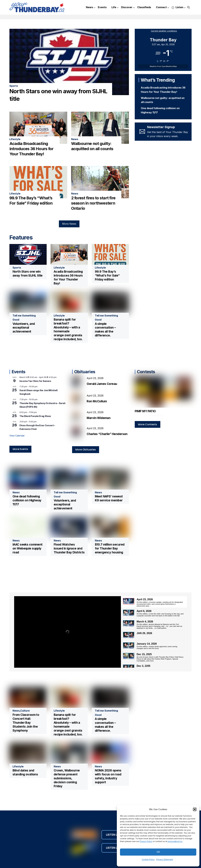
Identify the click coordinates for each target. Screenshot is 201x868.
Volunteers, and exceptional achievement (24, 327)
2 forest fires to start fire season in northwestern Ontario (93, 203)
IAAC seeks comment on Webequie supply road (28, 548)
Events (102, 7)
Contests (146, 371)
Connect (163, 8)
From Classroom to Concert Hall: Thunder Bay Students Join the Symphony (26, 722)
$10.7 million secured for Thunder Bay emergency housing (110, 548)
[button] (195, 809)
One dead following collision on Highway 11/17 (27, 499)
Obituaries (85, 371)
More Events (20, 449)
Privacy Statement (165, 859)
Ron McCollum (97, 401)
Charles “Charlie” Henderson (107, 434)
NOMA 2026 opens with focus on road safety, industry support (108, 775)
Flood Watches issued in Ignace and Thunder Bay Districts (69, 548)
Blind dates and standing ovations (25, 772)
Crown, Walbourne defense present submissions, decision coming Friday (67, 777)
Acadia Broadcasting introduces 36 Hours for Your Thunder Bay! (31, 148)
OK (158, 852)
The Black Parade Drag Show (35, 416)
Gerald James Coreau (102, 383)
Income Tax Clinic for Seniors (35, 381)
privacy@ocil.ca (175, 841)
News (91, 8)
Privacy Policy (146, 841)
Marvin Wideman (99, 418)
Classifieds (144, 7)
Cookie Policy (148, 859)
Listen (179, 8)
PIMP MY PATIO (145, 411)
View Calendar (17, 435)
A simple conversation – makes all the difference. (105, 329)
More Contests (148, 424)
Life (115, 8)
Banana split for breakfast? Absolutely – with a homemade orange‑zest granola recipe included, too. (68, 329)
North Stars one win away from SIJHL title (28, 273)
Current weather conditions (164, 31)
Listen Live (115, 834)
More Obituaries (86, 449)
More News (69, 223)
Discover (128, 8)
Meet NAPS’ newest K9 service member (109, 498)
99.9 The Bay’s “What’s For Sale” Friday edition (107, 275)
